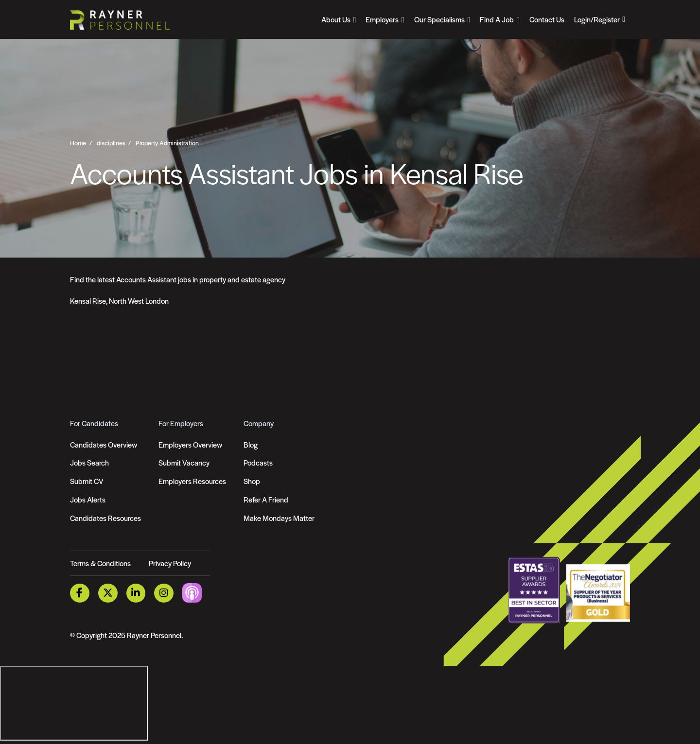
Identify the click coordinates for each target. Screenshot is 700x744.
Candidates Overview (104, 444)
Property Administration (167, 143)
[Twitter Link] (108, 593)
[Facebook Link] (80, 593)
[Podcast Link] (192, 592)
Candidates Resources (105, 518)
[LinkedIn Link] (136, 593)
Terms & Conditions (100, 563)
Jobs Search (89, 462)
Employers (382, 19)
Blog (251, 444)
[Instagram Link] (164, 593)
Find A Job (497, 19)
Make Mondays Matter (279, 518)
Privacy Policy (170, 563)
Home (78, 143)
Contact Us (547, 19)
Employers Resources (192, 481)
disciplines (111, 143)
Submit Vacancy (184, 462)
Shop (252, 481)
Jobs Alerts (88, 499)
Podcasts (258, 462)
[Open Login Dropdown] (600, 19)
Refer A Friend (266, 499)
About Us (336, 19)
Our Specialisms (439, 19)
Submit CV (87, 481)
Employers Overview (190, 444)
